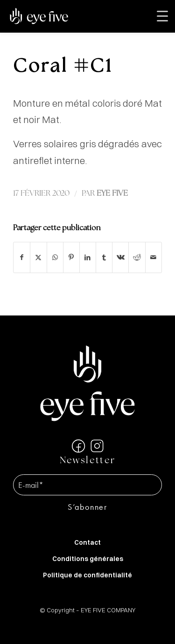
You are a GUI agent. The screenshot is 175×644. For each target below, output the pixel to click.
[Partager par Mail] (154, 257)
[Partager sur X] (38, 257)
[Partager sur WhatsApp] (55, 257)
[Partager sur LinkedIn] (88, 257)
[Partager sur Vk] (120, 257)
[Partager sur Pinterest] (71, 257)
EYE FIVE (112, 194)
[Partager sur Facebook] (22, 257)
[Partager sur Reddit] (137, 257)
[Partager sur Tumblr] (104, 257)
